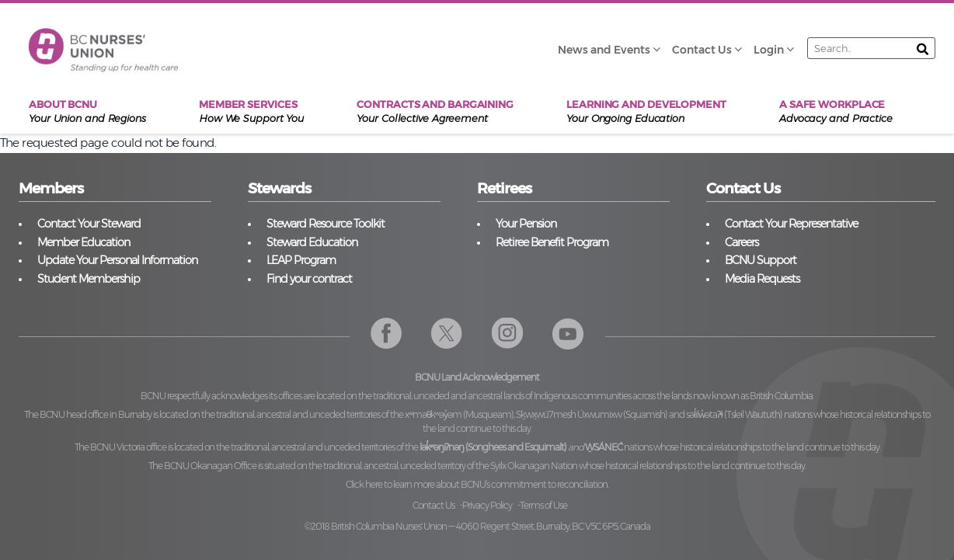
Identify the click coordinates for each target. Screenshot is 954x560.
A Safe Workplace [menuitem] (836, 112)
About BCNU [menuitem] (87, 112)
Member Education (84, 242)
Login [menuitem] (769, 50)
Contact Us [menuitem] (702, 50)
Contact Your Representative (791, 224)
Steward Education (312, 242)
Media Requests (762, 279)
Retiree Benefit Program (552, 242)
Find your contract (309, 279)
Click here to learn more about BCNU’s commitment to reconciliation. (477, 484)
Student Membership (89, 279)
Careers (742, 242)
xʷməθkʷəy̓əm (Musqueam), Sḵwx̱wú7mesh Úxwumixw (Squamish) (536, 414)
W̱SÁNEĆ (604, 447)
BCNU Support (761, 260)
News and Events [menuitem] (604, 50)
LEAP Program (301, 260)
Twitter (447, 334)
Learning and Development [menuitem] (646, 112)
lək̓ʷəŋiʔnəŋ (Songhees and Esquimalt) (493, 447)
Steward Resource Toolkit (326, 224)
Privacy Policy (487, 505)
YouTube (568, 334)
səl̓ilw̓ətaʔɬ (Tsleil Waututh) (734, 414)
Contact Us (433, 505)
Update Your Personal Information (117, 260)
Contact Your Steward (89, 224)
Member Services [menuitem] (251, 112)
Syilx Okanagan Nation (534, 466)
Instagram (508, 334)
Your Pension (526, 224)
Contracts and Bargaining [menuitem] (435, 112)
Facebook (386, 334)
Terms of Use (543, 505)
